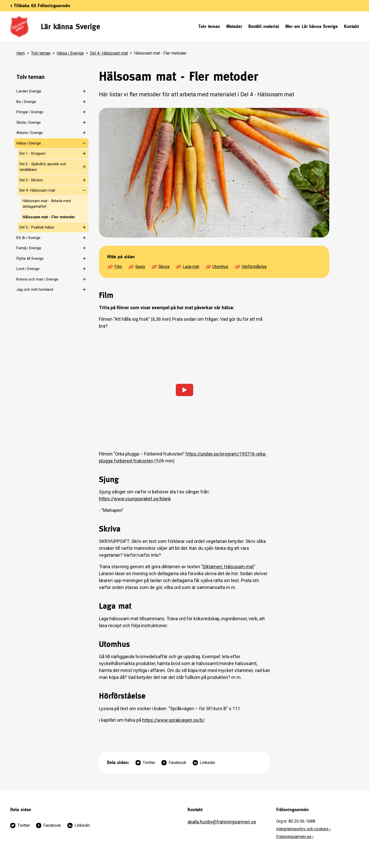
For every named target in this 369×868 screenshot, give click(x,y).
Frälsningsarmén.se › (295, 837)
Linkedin (204, 763)
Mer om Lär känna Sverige (311, 26)
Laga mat (187, 267)
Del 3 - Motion (31, 180)
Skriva (160, 267)
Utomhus (217, 267)
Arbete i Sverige (30, 133)
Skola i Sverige (29, 122)
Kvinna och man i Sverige (37, 279)
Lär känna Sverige (70, 27)
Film (115, 267)
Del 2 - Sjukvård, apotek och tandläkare (43, 167)
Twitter (145, 763)
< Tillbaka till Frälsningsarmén (40, 6)
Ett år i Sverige (28, 238)
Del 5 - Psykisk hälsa (37, 227)
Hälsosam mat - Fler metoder (49, 217)
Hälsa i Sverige (70, 53)
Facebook (174, 763)
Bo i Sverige (26, 102)
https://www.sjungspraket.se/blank (135, 499)
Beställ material (264, 26)
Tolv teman (209, 26)
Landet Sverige (29, 91)
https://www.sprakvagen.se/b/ (173, 720)
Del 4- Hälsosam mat (109, 53)
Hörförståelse (251, 267)
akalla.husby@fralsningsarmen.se (222, 822)
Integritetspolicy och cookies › (304, 829)
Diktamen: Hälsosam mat (228, 567)
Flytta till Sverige (30, 259)
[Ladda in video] (184, 390)
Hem (21, 53)
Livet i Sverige (28, 269)
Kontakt (351, 26)
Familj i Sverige (29, 248)
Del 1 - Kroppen (32, 153)
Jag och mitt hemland (35, 290)
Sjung (137, 267)
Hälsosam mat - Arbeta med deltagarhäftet (47, 204)
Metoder (234, 26)
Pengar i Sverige (30, 112)
